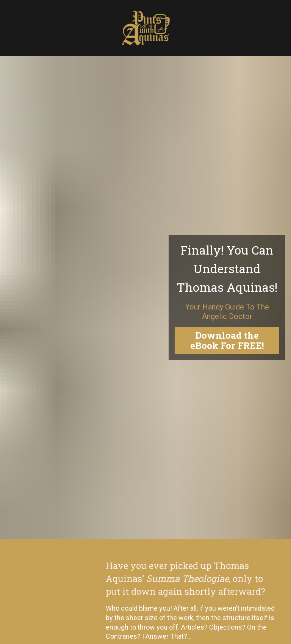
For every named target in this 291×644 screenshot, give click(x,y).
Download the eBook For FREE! (227, 279)
